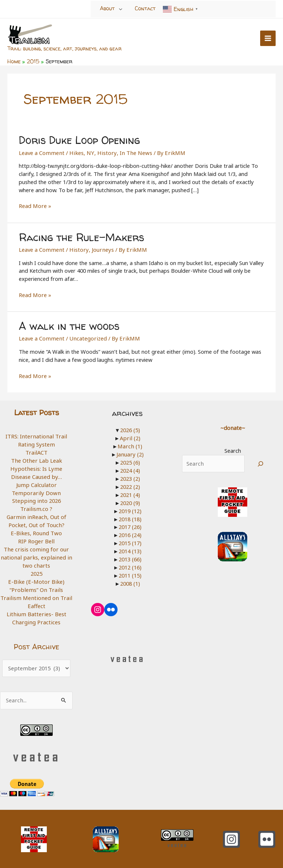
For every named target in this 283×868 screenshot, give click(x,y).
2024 (130, 467)
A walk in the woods (68, 324)
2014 (130, 548)
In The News (130, 151)
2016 (130, 532)
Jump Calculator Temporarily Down (36, 486)
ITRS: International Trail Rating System (36, 438)
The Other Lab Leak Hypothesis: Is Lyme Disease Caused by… (36, 466)
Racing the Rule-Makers (80, 236)
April (130, 435)
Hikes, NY (80, 151)
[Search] (261, 461)
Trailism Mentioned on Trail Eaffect (36, 598)
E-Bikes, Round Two (36, 530)
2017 (130, 523)
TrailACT (36, 450)
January (130, 452)
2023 (130, 476)
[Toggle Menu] (121, 9)
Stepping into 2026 (36, 498)
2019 (130, 508)
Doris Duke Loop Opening (78, 139)
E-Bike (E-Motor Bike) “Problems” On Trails (36, 582)
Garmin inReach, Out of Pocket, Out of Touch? (36, 518)
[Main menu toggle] (268, 38)
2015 (130, 540)
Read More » (35, 205)
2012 (130, 564)
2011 (130, 572)
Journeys (99, 248)
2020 (130, 500)
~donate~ (233, 425)
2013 (130, 555)
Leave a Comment (41, 151)
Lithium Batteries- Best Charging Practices (36, 614)
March (130, 444)
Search (233, 448)
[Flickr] (267, 835)
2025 (36, 570)
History (103, 151)
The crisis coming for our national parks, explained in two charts (36, 554)
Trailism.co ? (36, 506)
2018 (130, 516)
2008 (130, 580)
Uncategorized (86, 336)
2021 (130, 492)
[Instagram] (231, 835)
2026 (130, 428)
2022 (130, 484)
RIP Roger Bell (36, 538)
